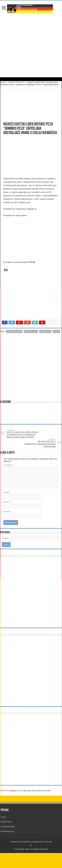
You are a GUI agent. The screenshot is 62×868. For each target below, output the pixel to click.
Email (7, 502)
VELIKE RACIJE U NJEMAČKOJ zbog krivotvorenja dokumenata (40, 443)
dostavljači (31, 331)
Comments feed (8, 826)
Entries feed (6, 822)
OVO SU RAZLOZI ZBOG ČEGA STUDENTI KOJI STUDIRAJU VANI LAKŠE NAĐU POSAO (22, 434)
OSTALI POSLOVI (16, 82)
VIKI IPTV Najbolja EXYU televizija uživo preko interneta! (26, 791)
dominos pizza (14, 331)
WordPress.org (7, 831)
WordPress (26, 842)
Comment (8, 465)
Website (7, 512)
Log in (3, 817)
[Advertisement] (27, 156)
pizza (57, 331)
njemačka (46, 331)
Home (3, 82)
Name (7, 492)
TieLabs (48, 842)
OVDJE (32, 262)
